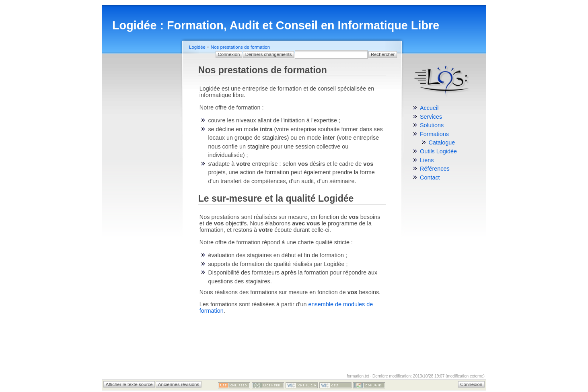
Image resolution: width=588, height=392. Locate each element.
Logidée (197, 47)
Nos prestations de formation (240, 47)
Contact (430, 177)
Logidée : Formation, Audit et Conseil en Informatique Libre (276, 25)
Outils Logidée (438, 151)
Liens (427, 160)
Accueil (429, 108)
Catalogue (442, 142)
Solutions (432, 125)
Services (431, 117)
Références (435, 169)
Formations (434, 134)
